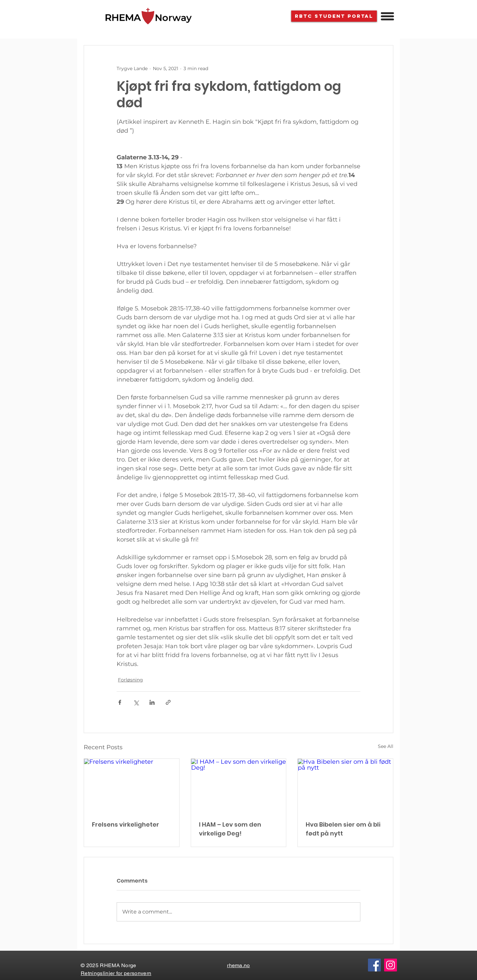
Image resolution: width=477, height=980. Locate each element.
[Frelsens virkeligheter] (132, 785)
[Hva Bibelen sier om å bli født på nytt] (345, 785)
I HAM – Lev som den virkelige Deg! (230, 829)
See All (386, 746)
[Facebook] (374, 965)
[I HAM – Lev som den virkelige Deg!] (239, 785)
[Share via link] (168, 702)
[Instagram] (391, 965)
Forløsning (130, 680)
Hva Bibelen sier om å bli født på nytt (343, 829)
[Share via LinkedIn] (152, 702)
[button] (387, 16)
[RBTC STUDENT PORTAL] (334, 16)
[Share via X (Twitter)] (136, 702)
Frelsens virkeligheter (126, 824)
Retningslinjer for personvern (116, 973)
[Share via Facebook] (120, 702)
